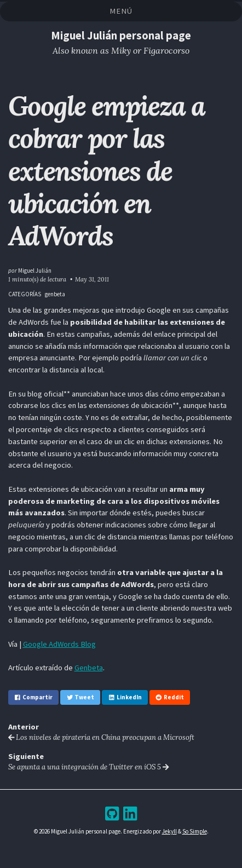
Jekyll (169, 831)
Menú (121, 11)
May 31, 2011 (92, 279)
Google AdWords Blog (59, 644)
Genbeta (89, 668)
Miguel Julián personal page (121, 36)
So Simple (195, 831)
